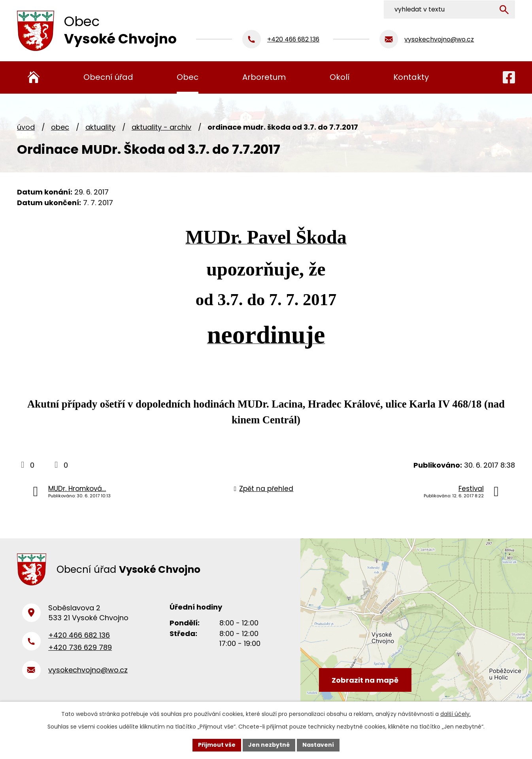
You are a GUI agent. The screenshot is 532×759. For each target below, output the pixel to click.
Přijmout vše (217, 745)
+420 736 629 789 (80, 649)
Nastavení (318, 745)
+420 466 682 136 (79, 636)
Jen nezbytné (269, 745)
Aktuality (100, 127)
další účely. (456, 714)
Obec (60, 127)
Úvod (26, 127)
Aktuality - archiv (161, 127)
